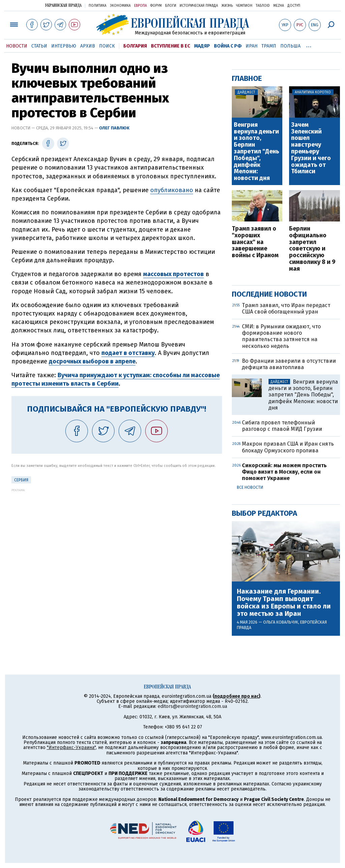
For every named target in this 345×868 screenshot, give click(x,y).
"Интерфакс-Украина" (71, 747)
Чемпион (244, 6)
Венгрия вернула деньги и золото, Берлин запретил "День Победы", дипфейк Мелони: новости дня (257, 152)
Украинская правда (63, 5)
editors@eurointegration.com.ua (192, 706)
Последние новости (269, 294)
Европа (140, 6)
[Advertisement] (117, 539)
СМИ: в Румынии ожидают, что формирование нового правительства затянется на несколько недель (281, 336)
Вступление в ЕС (170, 46)
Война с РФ (228, 46)
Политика (98, 6)
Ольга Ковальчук (281, 622)
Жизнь (227, 6)
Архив (88, 46)
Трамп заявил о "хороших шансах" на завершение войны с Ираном (255, 242)
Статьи (39, 46)
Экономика (120, 6)
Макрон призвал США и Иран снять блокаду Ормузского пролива (288, 447)
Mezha (279, 6)
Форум (156, 6)
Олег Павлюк (114, 128)
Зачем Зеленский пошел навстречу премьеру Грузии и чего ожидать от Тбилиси (311, 148)
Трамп (269, 46)
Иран (252, 46)
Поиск (107, 46)
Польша (290, 46)
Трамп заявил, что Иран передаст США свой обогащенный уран (286, 308)
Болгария (135, 46)
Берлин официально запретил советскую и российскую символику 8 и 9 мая (312, 249)
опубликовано (172, 190)
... (309, 45)
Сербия (21, 480)
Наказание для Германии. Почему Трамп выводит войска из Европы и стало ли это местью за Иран (284, 602)
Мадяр (202, 46)
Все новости (250, 487)
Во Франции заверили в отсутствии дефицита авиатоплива (289, 364)
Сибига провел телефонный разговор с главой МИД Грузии (282, 426)
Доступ (294, 6)
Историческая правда (199, 6)
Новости (17, 46)
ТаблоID (263, 6)
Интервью (64, 46)
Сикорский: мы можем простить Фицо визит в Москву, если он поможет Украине (284, 472)
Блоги (171, 6)
